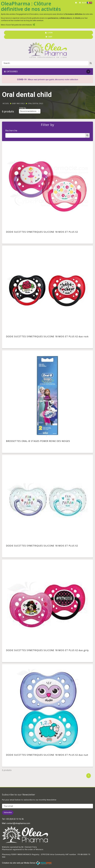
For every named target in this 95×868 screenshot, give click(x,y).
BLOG (84, 3)
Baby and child (18, 104)
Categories (47, 72)
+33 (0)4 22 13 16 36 (15, 819)
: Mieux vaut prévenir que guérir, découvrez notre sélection (48, 79)
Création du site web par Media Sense (27, 863)
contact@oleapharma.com (18, 823)
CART (49, 37)
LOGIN (49, 33)
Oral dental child (35, 104)
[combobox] (30, 111)
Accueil (6, 104)
